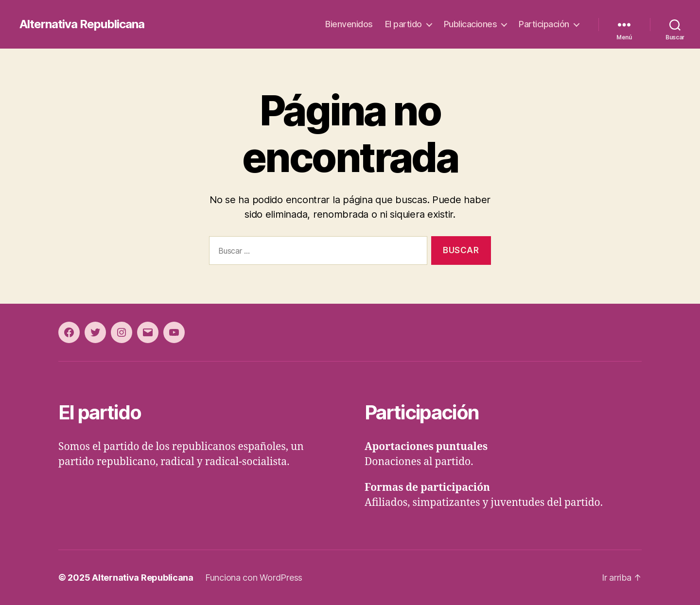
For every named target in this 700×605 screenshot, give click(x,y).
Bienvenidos (349, 24)
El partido (403, 24)
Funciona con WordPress (254, 578)
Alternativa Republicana (82, 24)
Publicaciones (471, 24)
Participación (544, 24)
